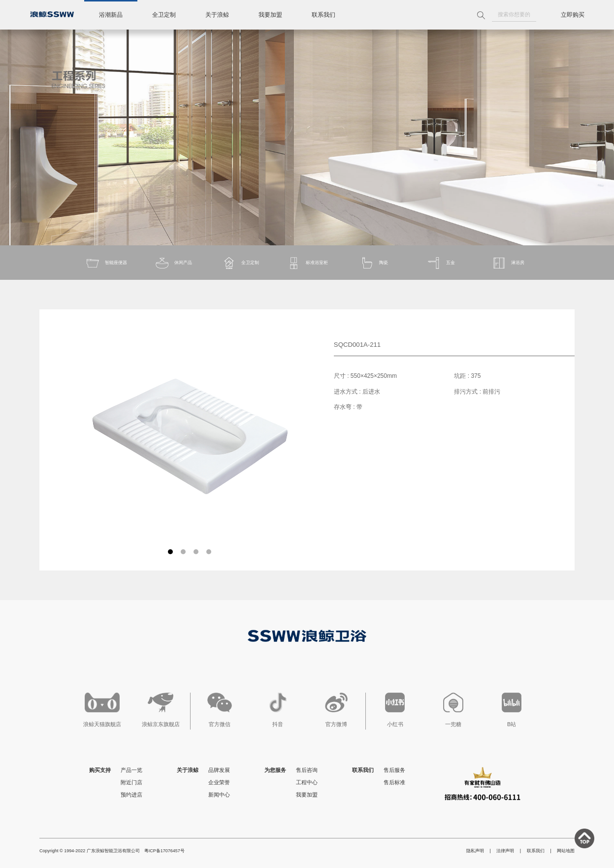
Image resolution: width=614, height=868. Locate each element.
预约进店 (131, 795)
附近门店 (131, 782)
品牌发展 (219, 770)
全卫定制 (164, 15)
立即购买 (573, 15)
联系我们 (323, 15)
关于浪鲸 (217, 15)
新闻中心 (219, 795)
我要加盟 (270, 15)
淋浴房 (508, 263)
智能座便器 (106, 263)
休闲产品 (173, 263)
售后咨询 (307, 770)
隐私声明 (475, 851)
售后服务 (394, 770)
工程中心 (307, 782)
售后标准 (394, 782)
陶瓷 (374, 263)
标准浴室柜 (307, 263)
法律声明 (505, 851)
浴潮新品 (111, 15)
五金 (441, 263)
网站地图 (566, 851)
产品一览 (131, 770)
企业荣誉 (219, 782)
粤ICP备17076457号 (164, 851)
